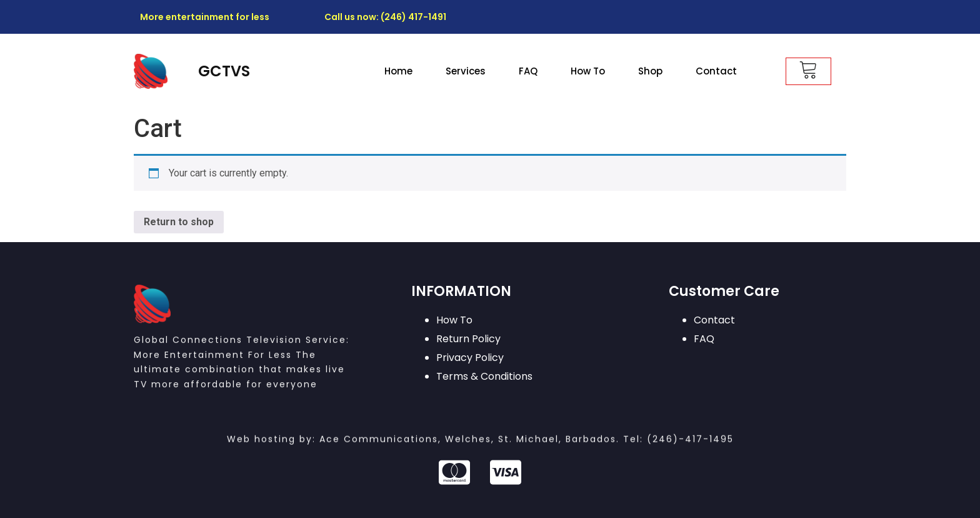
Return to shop (179, 222)
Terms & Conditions (484, 376)
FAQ (528, 71)
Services (466, 71)
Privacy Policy (470, 358)
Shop (650, 71)
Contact (716, 71)
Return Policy (468, 339)
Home (398, 71)
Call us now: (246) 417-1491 (385, 17)
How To (588, 71)
